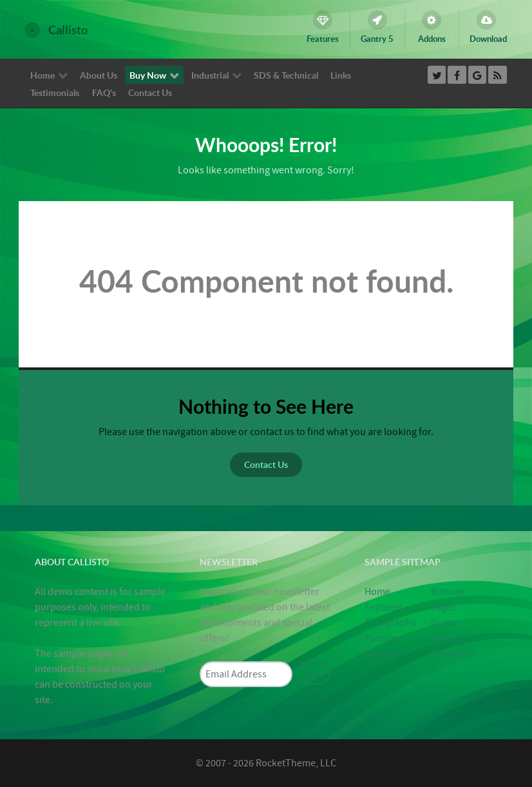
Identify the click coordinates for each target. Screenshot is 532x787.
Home (377, 592)
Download (453, 654)
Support (449, 638)
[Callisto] (56, 29)
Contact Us (266, 464)
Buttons (448, 592)
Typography (390, 623)
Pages (443, 607)
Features (384, 607)
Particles (383, 638)
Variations (386, 654)
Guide (444, 623)
